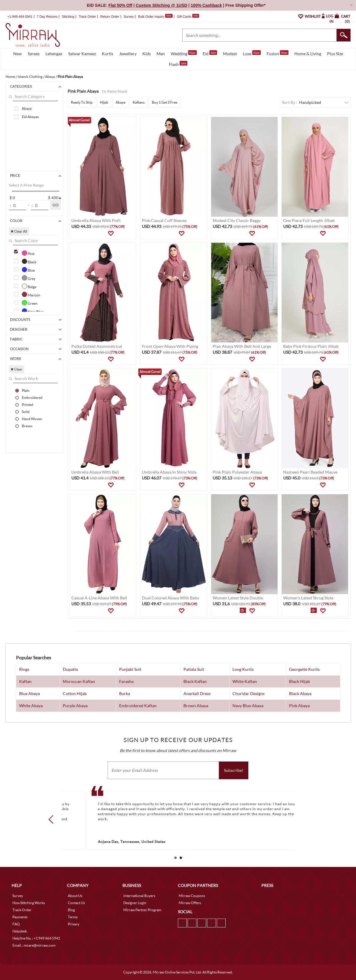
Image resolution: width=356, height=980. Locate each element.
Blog (71, 910)
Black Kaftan (195, 681)
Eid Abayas (30, 117)
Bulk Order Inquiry (151, 17)
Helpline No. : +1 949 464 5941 (36, 938)
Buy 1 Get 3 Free (165, 102)
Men (161, 54)
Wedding (184, 53)
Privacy (74, 924)
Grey (29, 278)
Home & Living (308, 54)
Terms (73, 917)
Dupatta (70, 669)
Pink (28, 253)
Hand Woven (32, 419)
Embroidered (32, 397)
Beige (29, 286)
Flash (178, 64)
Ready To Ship (82, 102)
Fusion (278, 53)
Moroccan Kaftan (79, 681)
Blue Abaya (29, 693)
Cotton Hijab (75, 693)
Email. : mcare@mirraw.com (34, 945)
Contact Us (76, 903)
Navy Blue (33, 311)
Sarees (34, 54)
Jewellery (128, 54)
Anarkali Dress (197, 693)
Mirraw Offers (190, 903)
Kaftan (25, 681)
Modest (230, 54)
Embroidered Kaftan (138, 706)
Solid (26, 412)
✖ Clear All (19, 231)
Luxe (252, 53)
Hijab (104, 102)
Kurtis (108, 54)
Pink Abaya (299, 706)
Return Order (110, 17)
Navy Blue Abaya (248, 706)
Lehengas (54, 54)
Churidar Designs (248, 693)
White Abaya (31, 706)
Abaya (27, 109)
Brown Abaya (196, 706)
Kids (147, 54)
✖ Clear (17, 369)
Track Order (87, 17)
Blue (28, 270)
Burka (125, 693)
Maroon (31, 294)
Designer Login (135, 903)
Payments (20, 917)
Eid (210, 53)
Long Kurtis (243, 669)
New (18, 54)
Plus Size (335, 54)
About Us (75, 896)
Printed (28, 405)
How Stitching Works (29, 903)
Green (30, 303)
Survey (129, 17)
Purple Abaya (75, 706)
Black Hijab (300, 681)
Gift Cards (188, 17)
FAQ (16, 924)
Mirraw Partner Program (142, 910)
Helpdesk (20, 931)
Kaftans (139, 102)
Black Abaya (300, 693)
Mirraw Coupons (192, 896)
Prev (53, 819)
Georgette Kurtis (304, 669)
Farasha (126, 681)
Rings (24, 669)
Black (29, 261)
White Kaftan (245, 681)
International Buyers (139, 896)
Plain (26, 390)
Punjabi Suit (130, 669)
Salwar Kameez (82, 54)
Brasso (27, 426)
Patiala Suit (194, 669)
